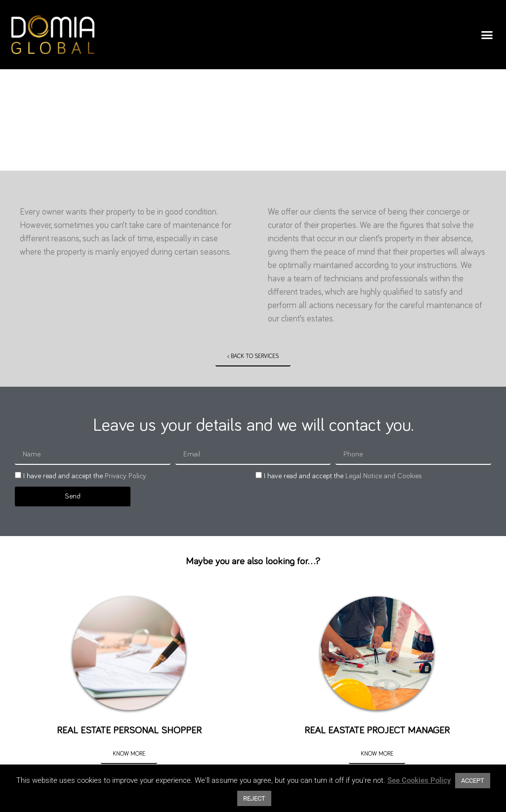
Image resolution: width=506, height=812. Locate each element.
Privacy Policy (126, 476)
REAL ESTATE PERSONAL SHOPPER (129, 730)
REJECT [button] (254, 798)
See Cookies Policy (419, 780)
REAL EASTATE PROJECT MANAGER (377, 730)
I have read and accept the (85, 476)
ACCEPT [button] (473, 781)
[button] (487, 35)
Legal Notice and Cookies (384, 476)
